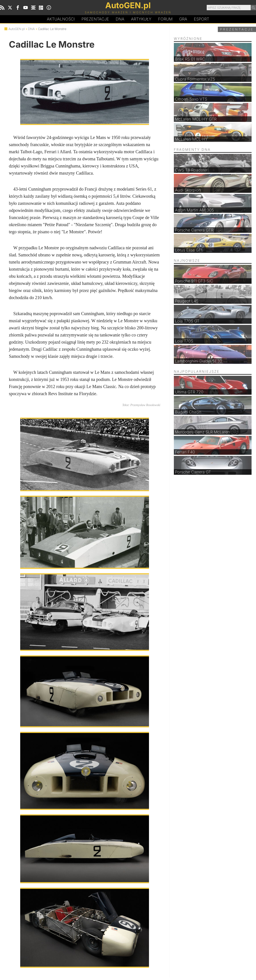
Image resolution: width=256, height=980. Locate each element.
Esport (201, 19)
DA (120, 19)
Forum (165, 19)
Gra (183, 19)
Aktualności (61, 19)
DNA (31, 29)
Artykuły (141, 19)
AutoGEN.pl (17, 29)
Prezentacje (95, 19)
